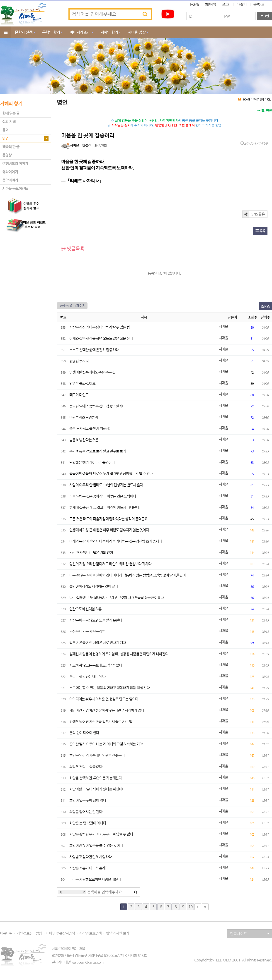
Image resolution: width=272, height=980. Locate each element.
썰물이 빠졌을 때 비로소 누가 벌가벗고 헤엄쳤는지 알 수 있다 (111, 474)
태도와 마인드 (79, 395)
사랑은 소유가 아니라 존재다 (89, 868)
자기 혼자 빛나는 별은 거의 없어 (91, 553)
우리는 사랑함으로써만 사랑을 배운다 (95, 879)
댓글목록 (73, 249)
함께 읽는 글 (11, 113)
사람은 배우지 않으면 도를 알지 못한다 (96, 620)
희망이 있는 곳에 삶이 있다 (88, 800)
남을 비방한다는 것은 (84, 440)
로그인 (226, 4)
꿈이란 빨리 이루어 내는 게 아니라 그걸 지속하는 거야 (106, 744)
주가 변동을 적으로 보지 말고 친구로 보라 (98, 451)
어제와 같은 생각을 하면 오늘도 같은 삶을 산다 (101, 338)
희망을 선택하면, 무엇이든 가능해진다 (96, 778)
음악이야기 (10, 180)
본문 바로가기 (0, 0)
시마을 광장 (137, 32)
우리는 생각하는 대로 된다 (87, 677)
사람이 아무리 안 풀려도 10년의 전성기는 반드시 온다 (106, 485)
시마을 (74, 145)
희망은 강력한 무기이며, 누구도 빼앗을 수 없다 (101, 834)
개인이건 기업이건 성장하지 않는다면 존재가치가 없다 (107, 710)
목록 (260, 231)
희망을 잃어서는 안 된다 (86, 812)
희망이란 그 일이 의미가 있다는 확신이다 (97, 789)
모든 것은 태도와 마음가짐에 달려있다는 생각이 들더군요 (109, 519)
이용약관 (6, 933)
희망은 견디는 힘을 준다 (86, 767)
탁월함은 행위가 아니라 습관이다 (92, 463)
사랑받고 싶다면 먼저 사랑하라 (91, 857)
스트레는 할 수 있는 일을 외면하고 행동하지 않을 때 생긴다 (109, 688)
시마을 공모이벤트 (15, 189)
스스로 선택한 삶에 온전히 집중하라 (94, 350)
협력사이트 (250, 934)
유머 (5, 130)
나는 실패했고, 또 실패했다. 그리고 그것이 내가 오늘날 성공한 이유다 (117, 598)
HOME (194, 4)
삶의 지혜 (9, 122)
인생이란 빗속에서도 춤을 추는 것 (92, 372)
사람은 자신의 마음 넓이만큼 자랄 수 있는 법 (100, 327)
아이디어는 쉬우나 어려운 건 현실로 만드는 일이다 (104, 699)
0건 (87, 145)
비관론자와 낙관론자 (84, 417)
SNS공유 (254, 214)
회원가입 (210, 4)
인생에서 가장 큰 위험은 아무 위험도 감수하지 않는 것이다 (109, 530)
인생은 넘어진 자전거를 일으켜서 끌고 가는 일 (101, 722)
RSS (265, 306)
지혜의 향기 (109, 32)
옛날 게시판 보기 (118, 933)
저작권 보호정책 (90, 933)
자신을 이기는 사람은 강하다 (89, 631)
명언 (5, 138)
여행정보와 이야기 (15, 164)
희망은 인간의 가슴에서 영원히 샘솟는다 (97, 755)
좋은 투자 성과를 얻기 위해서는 (91, 429)
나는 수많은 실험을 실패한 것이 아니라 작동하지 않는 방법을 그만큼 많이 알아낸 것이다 (129, 575)
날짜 (265, 317)
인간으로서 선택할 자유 (86, 609)
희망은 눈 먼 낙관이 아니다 (88, 823)
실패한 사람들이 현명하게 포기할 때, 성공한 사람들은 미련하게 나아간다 (119, 654)
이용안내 (242, 4)
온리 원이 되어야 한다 (84, 733)
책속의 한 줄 (11, 147)
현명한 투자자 (79, 361)
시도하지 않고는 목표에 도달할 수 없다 (96, 665)
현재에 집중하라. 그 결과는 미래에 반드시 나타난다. (105, 508)
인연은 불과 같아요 (82, 384)
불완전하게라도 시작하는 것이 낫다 (94, 586)
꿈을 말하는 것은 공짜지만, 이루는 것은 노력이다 (103, 496)
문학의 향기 (51, 32)
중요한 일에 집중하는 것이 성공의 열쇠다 (97, 406)
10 (190, 907)
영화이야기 (10, 172)
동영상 (7, 155)
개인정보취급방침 (29, 933)
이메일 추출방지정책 (61, 933)
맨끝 (205, 907)
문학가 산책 (23, 32)
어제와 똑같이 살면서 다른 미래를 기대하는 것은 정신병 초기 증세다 (116, 541)
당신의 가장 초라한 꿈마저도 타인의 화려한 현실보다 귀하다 (110, 564)
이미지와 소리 (80, 32)
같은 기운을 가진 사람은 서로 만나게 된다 (98, 643)
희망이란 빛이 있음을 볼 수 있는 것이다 (96, 845)
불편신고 (259, 4)
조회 (252, 317)
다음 (198, 907)
